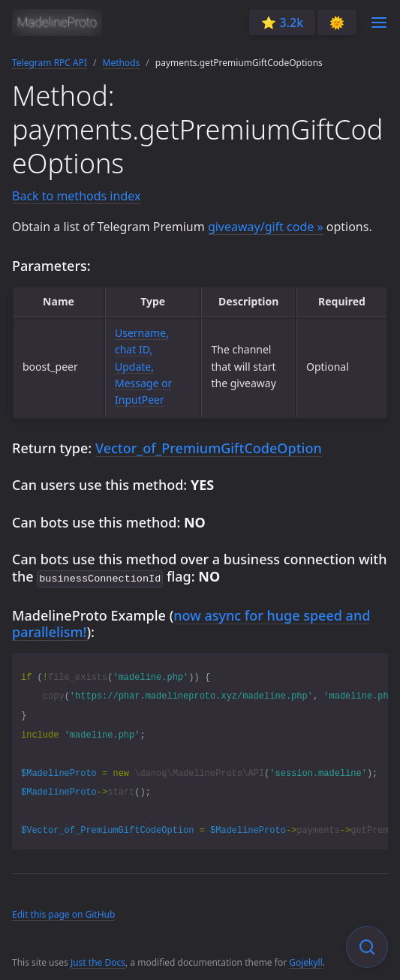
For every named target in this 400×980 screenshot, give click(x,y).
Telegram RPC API (50, 63)
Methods (122, 63)
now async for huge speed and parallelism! (191, 622)
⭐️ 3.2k (282, 23)
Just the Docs (98, 961)
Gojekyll (306, 961)
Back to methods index (76, 196)
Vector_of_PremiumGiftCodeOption (209, 448)
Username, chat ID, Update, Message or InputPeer (143, 367)
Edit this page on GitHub (63, 913)
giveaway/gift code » (266, 227)
